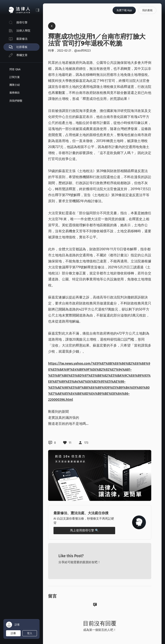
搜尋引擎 (22, 22)
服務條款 (15, 93)
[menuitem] (21, 23)
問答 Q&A (15, 69)
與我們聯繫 (16, 101)
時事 (51, 51)
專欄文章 (22, 55)
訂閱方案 (15, 77)
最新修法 (22, 39)
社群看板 (22, 47)
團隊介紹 (15, 85)
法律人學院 (23, 31)
